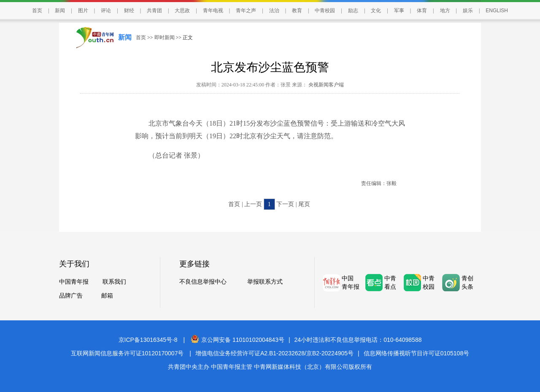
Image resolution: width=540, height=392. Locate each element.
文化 (376, 11)
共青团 (154, 11)
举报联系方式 (265, 282)
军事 (399, 11)
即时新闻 (165, 38)
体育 (422, 11)
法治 (274, 11)
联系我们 (114, 282)
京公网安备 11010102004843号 (238, 340)
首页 (37, 11)
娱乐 (468, 11)
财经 (129, 11)
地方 (445, 11)
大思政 (182, 11)
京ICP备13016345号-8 (148, 340)
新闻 (60, 11)
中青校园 (325, 11)
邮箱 (107, 296)
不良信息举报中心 (203, 282)
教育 (297, 11)
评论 (106, 11)
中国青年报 (74, 282)
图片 (83, 11)
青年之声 (246, 11)
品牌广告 (71, 296)
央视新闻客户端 (325, 85)
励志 (353, 11)
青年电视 (213, 11)
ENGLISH (497, 11)
